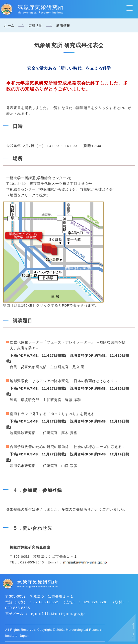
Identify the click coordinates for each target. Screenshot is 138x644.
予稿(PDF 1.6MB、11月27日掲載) (38, 421)
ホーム (9, 26)
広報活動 (35, 26)
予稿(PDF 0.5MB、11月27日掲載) (38, 454)
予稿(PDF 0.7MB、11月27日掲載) (38, 356)
